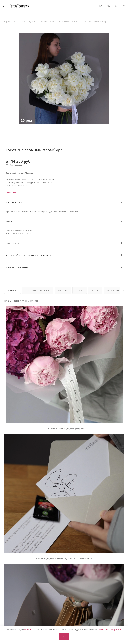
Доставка (63, 290)
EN (101, 6)
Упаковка (13, 290)
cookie (28, 630)
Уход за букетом (115, 290)
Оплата (80, 290)
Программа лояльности (38, 290)
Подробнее (11, 192)
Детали (95, 290)
